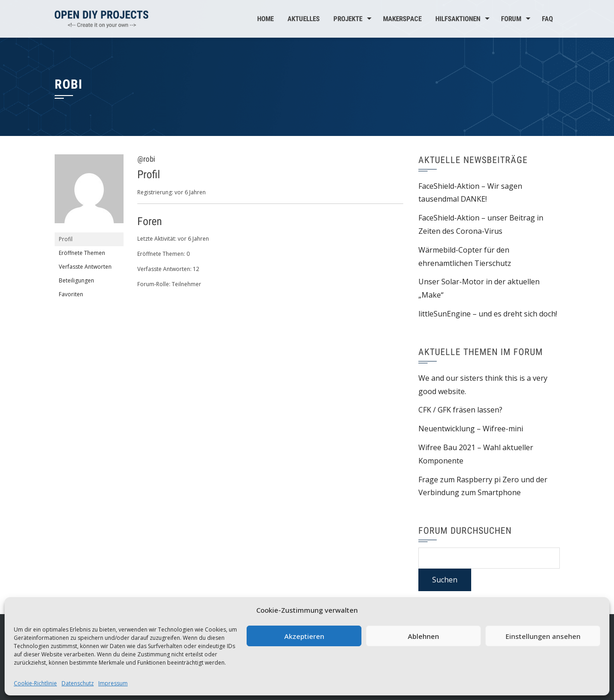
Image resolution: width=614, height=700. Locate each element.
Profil (66, 239)
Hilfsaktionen (458, 19)
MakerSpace (402, 19)
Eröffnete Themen (82, 253)
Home (265, 19)
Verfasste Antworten (85, 267)
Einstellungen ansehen (543, 636)
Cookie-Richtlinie (35, 683)
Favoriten (71, 294)
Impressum (113, 683)
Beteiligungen (76, 280)
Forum (511, 19)
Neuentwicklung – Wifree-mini (471, 429)
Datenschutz (78, 683)
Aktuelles (304, 19)
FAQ (547, 19)
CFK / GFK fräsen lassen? (460, 410)
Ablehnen (423, 636)
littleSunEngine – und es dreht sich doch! (488, 314)
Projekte (348, 19)
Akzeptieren (304, 636)
